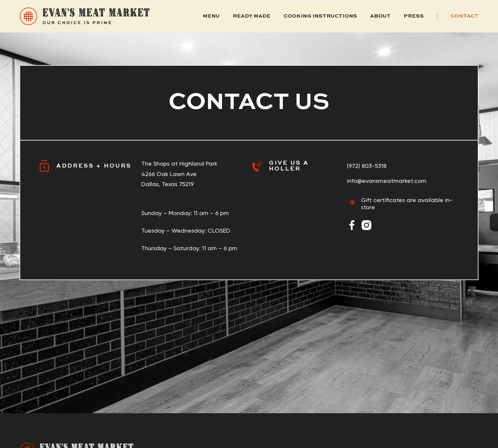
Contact (464, 16)
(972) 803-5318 (367, 166)
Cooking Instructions (320, 16)
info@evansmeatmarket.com (387, 181)
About (380, 16)
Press (414, 16)
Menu (211, 16)
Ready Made (252, 16)
